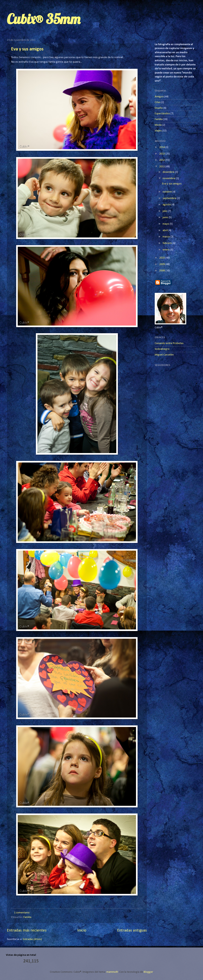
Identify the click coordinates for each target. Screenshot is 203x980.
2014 (162, 147)
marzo (167, 237)
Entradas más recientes (27, 931)
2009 (162, 264)
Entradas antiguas (132, 931)
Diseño (159, 108)
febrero (168, 243)
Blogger (148, 972)
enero (166, 250)
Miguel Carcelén (164, 355)
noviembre (169, 178)
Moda (158, 125)
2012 (162, 160)
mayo (166, 224)
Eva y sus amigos (27, 49)
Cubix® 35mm (44, 19)
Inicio (82, 931)
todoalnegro (162, 349)
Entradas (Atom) (32, 939)
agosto (167, 205)
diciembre (169, 172)
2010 (162, 258)
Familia (27, 917)
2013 (162, 154)
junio (166, 217)
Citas (158, 102)
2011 (162, 167)
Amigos (159, 97)
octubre (168, 192)
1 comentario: (22, 913)
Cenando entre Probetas (169, 343)
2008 (162, 271)
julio (165, 211)
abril (165, 230)
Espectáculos (162, 114)
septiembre (170, 198)
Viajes (158, 131)
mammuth (112, 972)
